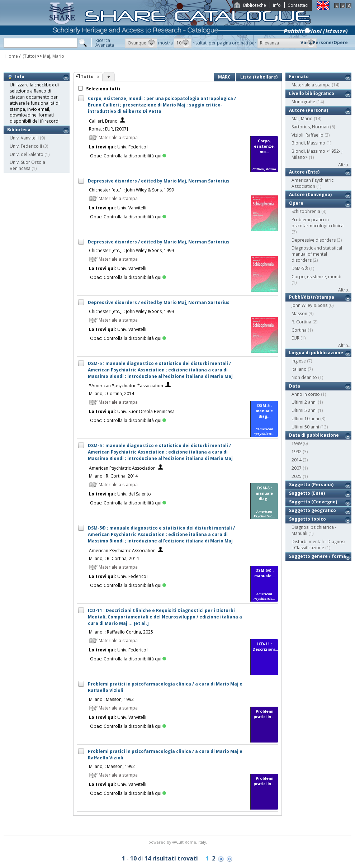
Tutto (87, 77)
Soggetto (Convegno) (313, 502)
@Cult (178, 842)
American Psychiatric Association (122, 468)
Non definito (304, 377)
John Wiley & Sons (309, 305)
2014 (297, 460)
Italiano (299, 369)
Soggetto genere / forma (318, 556)
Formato (299, 77)
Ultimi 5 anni (304, 410)
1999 (297, 443)
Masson (299, 314)
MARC (224, 77)
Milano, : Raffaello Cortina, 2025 (121, 632)
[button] (141, 43)
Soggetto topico (307, 519)
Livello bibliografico (312, 93)
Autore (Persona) (309, 110)
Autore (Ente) (304, 172)
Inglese (299, 361)
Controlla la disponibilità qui (135, 156)
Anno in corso (306, 394)
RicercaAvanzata (105, 43)
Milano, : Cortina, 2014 (112, 393)
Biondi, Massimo (308, 143)
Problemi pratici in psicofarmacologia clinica (318, 223)
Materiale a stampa (311, 85)
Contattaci (298, 5)
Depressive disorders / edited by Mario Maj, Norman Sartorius (159, 181)
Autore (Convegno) (310, 195)
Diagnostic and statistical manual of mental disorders (317, 254)
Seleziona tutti (103, 89)
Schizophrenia (306, 211)
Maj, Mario (54, 56)
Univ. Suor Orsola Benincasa (27, 165)
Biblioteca (19, 130)
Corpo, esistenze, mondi (316, 277)
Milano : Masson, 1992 (111, 699)
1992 (297, 452)
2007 (297, 468)
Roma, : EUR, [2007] (108, 129)
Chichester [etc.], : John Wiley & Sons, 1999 (131, 190)
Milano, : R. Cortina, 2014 (114, 558)
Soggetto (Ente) (307, 493)
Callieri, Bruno (103, 121)
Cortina (299, 330)
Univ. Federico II (26, 146)
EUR (295, 338)
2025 (297, 476)
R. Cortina (301, 322)
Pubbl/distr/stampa (312, 297)
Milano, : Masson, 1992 (112, 766)
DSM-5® (300, 268)
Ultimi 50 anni (305, 427)
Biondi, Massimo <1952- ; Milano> (317, 154)
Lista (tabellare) (259, 77)
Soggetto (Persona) (311, 485)
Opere (296, 203)
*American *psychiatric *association (126, 386)
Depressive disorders (314, 240)
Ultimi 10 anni (305, 419)
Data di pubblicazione (314, 435)
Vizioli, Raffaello (307, 135)
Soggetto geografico (313, 510)
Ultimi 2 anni (304, 402)
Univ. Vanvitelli (24, 138)
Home (12, 56)
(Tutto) (29, 56)
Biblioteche (255, 5)
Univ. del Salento (27, 154)
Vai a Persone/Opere (324, 42)
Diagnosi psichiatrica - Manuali (314, 530)
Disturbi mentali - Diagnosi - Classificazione (318, 545)
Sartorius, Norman (310, 127)
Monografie (303, 102)
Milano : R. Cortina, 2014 (113, 476)
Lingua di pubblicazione (316, 353)
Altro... (345, 165)
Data (295, 386)
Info (277, 5)
